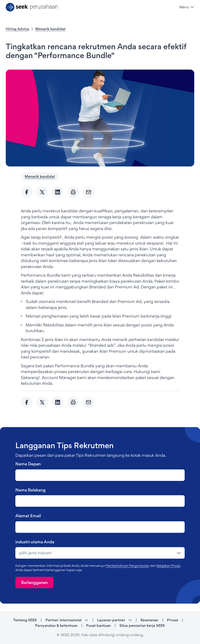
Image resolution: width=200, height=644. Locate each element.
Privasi (173, 620)
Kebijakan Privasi (168, 566)
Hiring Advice (18, 29)
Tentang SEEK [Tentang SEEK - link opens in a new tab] (25, 620)
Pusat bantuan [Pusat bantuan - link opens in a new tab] (98, 625)
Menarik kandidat (50, 29)
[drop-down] (100, 553)
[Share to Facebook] (27, 192)
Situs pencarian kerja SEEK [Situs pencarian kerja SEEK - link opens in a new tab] (142, 625)
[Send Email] (89, 192)
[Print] (73, 192)
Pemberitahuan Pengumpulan (128, 566)
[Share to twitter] (42, 192)
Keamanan (149, 620)
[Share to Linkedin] (58, 192)
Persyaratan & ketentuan (56, 625)
